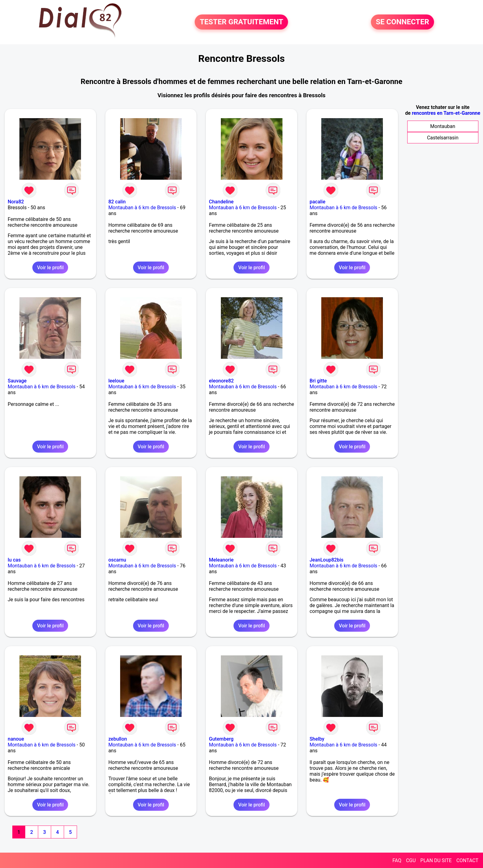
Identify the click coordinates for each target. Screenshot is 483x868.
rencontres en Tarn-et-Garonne (446, 113)
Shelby (317, 739)
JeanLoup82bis (327, 560)
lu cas (14, 560)
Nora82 (16, 202)
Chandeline (221, 202)
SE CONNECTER (402, 22)
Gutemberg (221, 739)
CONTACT (467, 860)
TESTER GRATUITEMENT (241, 22)
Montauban (443, 126)
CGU (411, 860)
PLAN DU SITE (436, 860)
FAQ (397, 860)
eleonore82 (221, 381)
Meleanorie (221, 560)
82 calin (117, 202)
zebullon (118, 739)
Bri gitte (318, 381)
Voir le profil (50, 268)
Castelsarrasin (443, 138)
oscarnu (117, 560)
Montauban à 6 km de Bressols (142, 208)
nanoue (16, 739)
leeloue (116, 381)
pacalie (317, 202)
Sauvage (17, 381)
